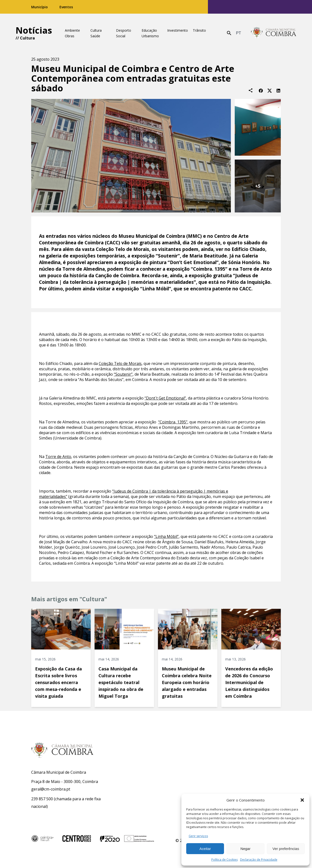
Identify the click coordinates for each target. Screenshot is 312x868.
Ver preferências (286, 849)
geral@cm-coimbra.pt (51, 789)
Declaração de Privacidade (259, 860)
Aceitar (205, 849)
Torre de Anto (58, 457)
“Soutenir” (123, 374)
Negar (246, 849)
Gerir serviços (198, 836)
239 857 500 (42, 799)
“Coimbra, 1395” (173, 422)
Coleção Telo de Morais (120, 363)
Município (39, 7)
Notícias (34, 30)
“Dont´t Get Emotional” (165, 398)
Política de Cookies (224, 860)
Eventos (66, 7)
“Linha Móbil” (166, 536)
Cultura (27, 38)
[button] (302, 800)
